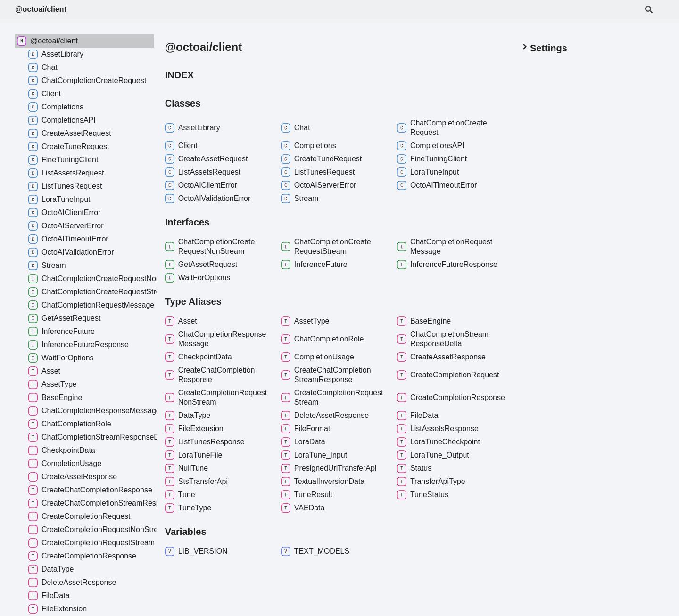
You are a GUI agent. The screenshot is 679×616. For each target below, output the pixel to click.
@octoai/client (41, 9)
